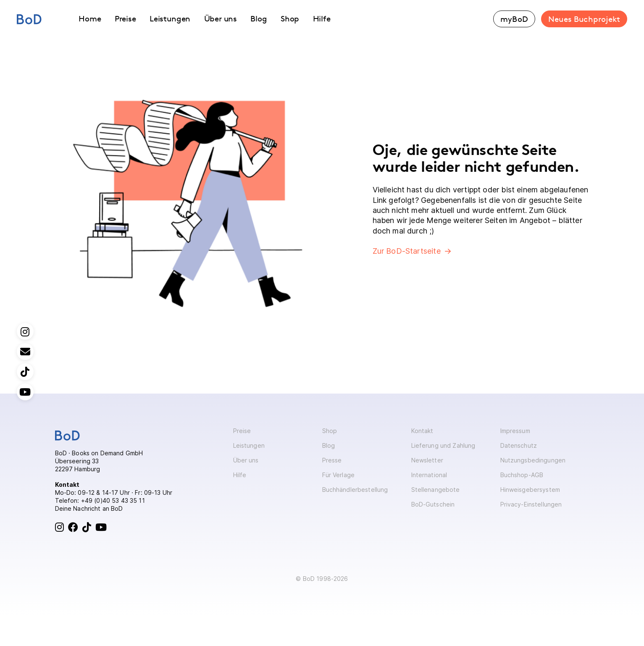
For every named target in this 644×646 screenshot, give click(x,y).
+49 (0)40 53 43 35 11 (113, 500)
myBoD (514, 19)
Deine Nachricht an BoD (89, 508)
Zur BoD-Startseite (407, 251)
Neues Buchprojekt (584, 19)
